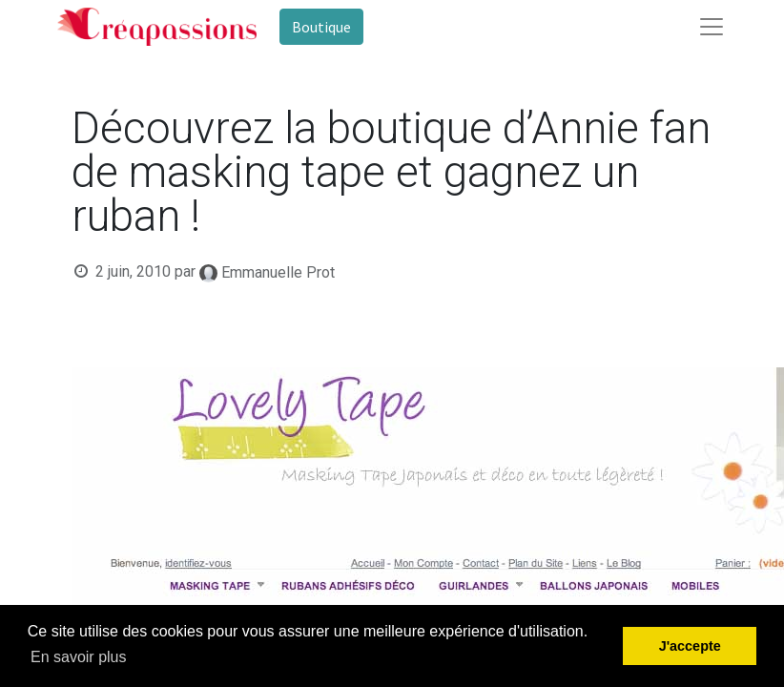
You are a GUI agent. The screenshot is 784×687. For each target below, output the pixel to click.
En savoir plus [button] (79, 657)
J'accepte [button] (690, 646)
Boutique (321, 27)
